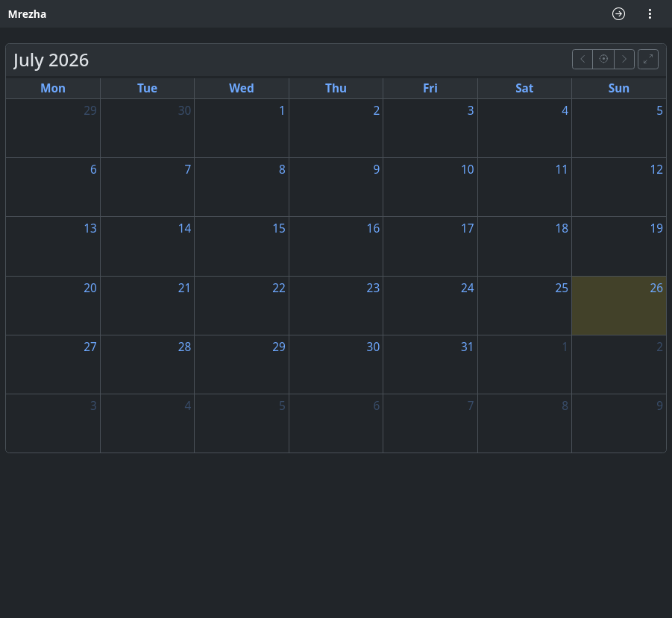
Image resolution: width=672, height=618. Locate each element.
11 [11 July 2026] (562, 170)
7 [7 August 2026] (471, 406)
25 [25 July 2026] (562, 288)
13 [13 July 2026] (90, 228)
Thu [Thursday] (336, 88)
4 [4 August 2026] (188, 406)
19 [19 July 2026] (656, 228)
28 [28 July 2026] (185, 347)
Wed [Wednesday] (242, 88)
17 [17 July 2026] (468, 228)
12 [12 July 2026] (656, 170)
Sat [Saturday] (524, 88)
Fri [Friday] (430, 88)
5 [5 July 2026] (660, 111)
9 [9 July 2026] (376, 170)
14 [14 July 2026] (185, 228)
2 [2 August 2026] (660, 347)
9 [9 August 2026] (660, 406)
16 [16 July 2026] (374, 228)
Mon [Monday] (53, 88)
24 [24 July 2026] (468, 288)
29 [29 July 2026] (279, 347)
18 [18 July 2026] (562, 228)
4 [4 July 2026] (565, 111)
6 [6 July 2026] (94, 170)
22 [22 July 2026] (279, 288)
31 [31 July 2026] (468, 347)
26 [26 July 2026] (656, 288)
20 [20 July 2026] (90, 288)
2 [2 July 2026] (376, 111)
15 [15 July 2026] (279, 228)
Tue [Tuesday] (147, 88)
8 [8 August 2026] (565, 406)
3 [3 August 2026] (94, 406)
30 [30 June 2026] (185, 111)
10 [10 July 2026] (468, 170)
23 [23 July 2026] (374, 288)
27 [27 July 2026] (90, 347)
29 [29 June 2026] (90, 111)
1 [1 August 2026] (565, 347)
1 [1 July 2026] (282, 111)
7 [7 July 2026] (188, 170)
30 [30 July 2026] (374, 347)
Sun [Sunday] (619, 88)
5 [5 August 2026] (282, 406)
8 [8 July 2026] (282, 170)
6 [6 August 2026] (376, 406)
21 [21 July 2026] (185, 288)
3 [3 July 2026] (471, 111)
